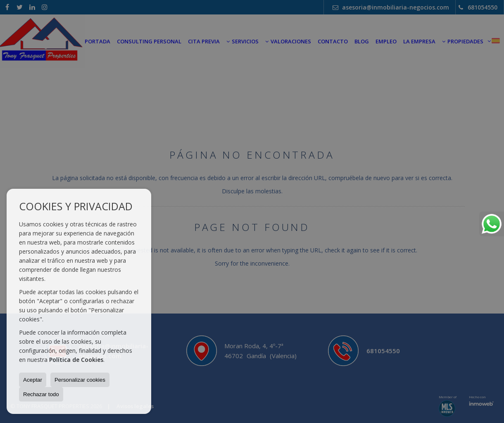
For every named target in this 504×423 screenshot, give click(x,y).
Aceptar (33, 380)
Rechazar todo (41, 394)
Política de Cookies (76, 360)
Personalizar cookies (80, 380)
